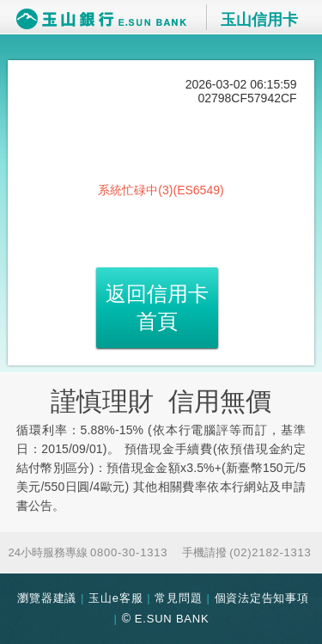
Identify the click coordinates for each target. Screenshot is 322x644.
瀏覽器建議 (47, 598)
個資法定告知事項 (262, 598)
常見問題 (178, 598)
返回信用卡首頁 (157, 307)
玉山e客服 (115, 598)
